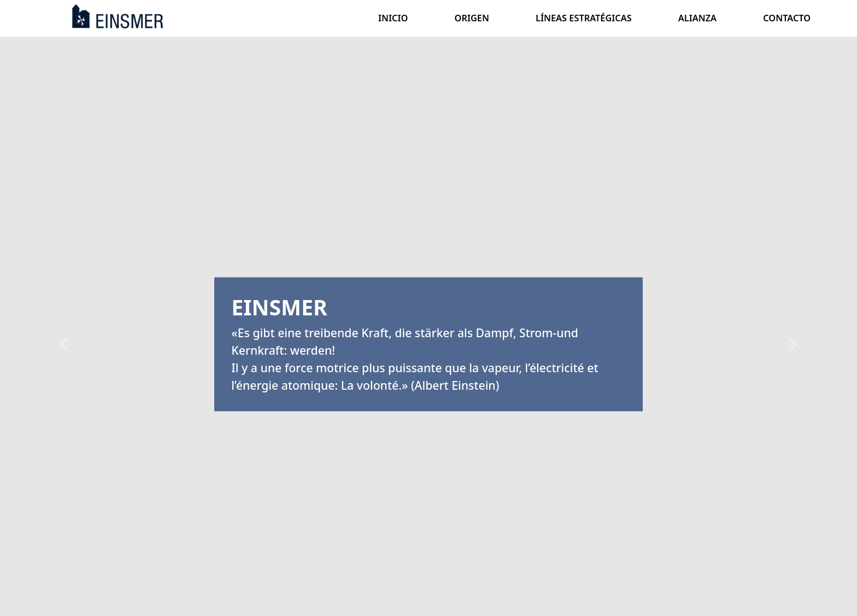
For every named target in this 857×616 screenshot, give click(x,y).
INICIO (393, 18)
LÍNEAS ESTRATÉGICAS (584, 18)
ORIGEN (472, 18)
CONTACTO (787, 18)
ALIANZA (697, 18)
